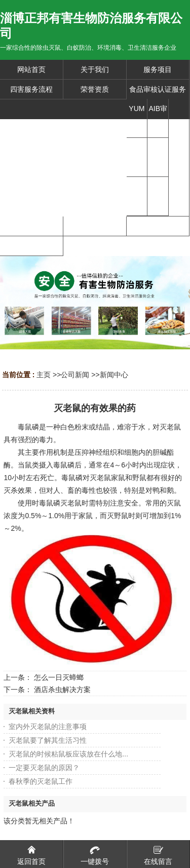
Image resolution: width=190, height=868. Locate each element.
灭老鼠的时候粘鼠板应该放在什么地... (68, 754)
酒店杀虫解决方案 (62, 690)
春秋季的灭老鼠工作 (41, 781)
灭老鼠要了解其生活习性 (48, 740)
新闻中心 (114, 375)
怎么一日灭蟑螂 (59, 677)
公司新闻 (75, 375)
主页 (44, 375)
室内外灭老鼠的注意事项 (48, 727)
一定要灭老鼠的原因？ (44, 768)
